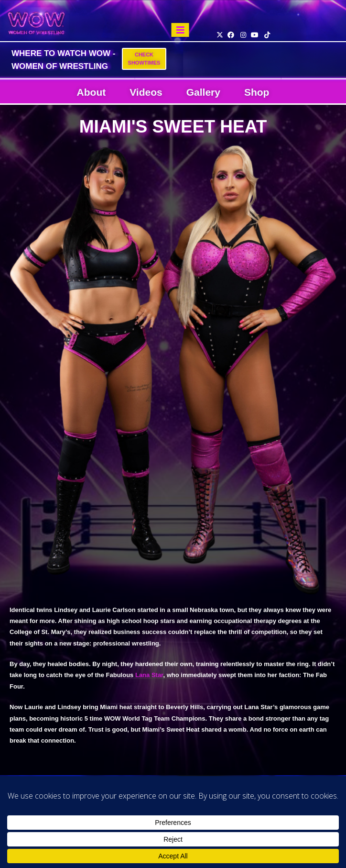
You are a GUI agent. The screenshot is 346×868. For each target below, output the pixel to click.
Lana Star (149, 675)
